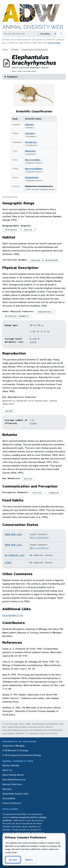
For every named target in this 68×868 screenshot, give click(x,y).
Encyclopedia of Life (13, 615)
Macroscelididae (34, 169)
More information (39, 537)
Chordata (30, 133)
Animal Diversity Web (33, 27)
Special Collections (12, 784)
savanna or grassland (44, 260)
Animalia (15, 49)
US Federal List (15, 555)
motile (28, 479)
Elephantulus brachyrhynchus (35, 49)
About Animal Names (13, 775)
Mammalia (30, 151)
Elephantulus (32, 177)
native (28, 230)
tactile (37, 493)
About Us (7, 770)
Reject (29, 860)
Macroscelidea (33, 160)
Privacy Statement (12, 803)
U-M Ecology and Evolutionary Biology (22, 755)
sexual (9, 411)
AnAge (33, 342)
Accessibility (9, 798)
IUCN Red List (13, 534)
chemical (54, 493)
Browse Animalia (11, 765)
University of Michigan (13, 746)
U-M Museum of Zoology (15, 750)
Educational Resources (14, 780)
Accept (13, 860)
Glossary (7, 789)
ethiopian (11, 230)
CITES (8, 562)
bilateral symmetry (17, 316)
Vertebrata (31, 142)
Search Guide (54, 43)
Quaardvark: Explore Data (15, 794)
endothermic (45, 312)
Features (12, 77)
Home (5, 49)
